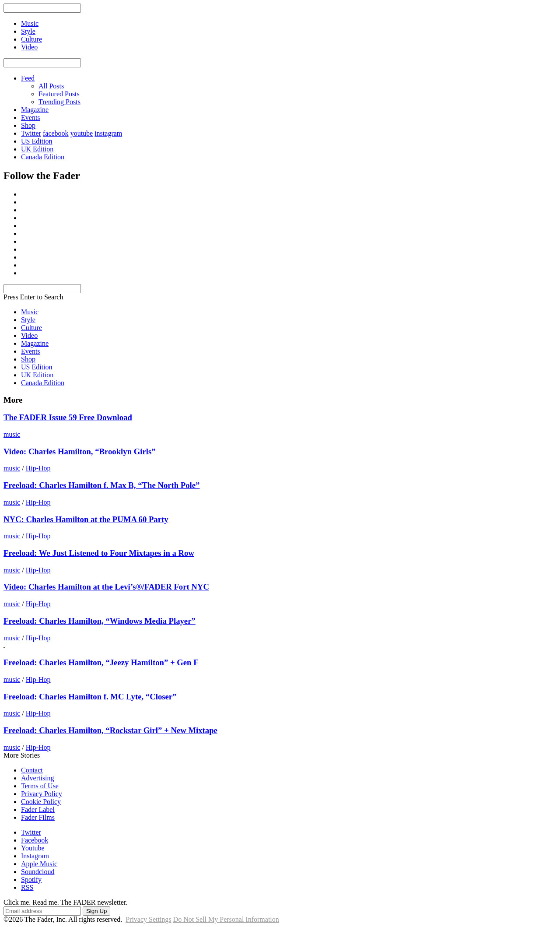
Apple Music (39, 864)
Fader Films (38, 817)
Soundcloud (38, 872)
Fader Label (38, 809)
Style (28, 320)
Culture (31, 328)
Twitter (31, 133)
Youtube (33, 848)
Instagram (35, 856)
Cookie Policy (41, 802)
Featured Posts (59, 94)
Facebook (35, 840)
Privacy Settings (148, 919)
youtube (82, 133)
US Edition (37, 141)
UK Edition (37, 149)
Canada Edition (43, 157)
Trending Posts (59, 102)
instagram (108, 133)
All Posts (51, 86)
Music (30, 312)
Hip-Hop (38, 468)
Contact (32, 770)
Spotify (31, 880)
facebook (56, 133)
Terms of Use (40, 786)
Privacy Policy (42, 794)
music (12, 434)
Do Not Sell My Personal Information (226, 919)
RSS (27, 887)
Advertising (38, 778)
